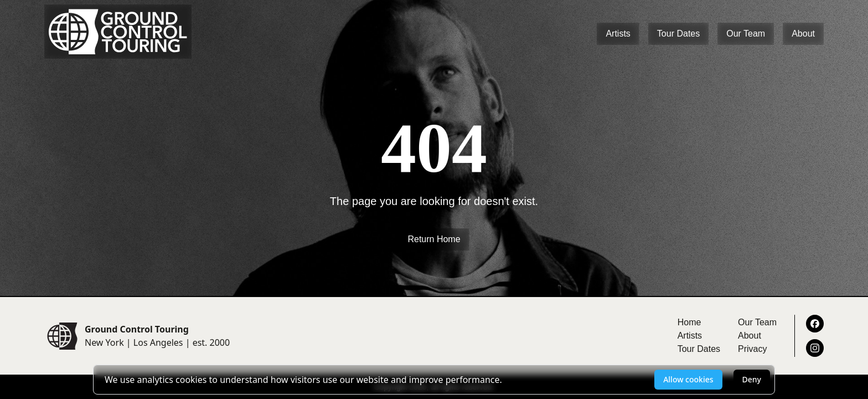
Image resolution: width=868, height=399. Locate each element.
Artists (618, 34)
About (803, 34)
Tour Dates (678, 34)
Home (689, 322)
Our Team (746, 34)
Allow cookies (688, 379)
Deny (752, 379)
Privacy (752, 349)
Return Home (434, 239)
